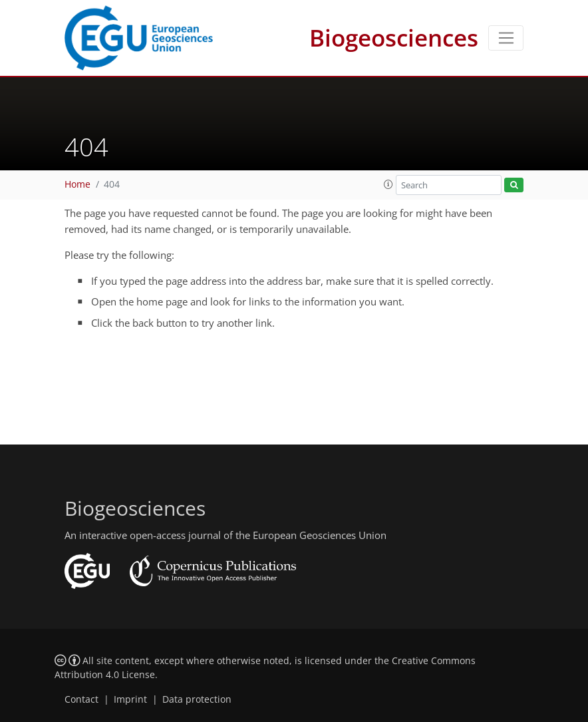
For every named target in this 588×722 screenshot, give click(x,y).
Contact (81, 699)
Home (77, 184)
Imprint (130, 699)
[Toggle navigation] (506, 38)
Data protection (197, 699)
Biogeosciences (394, 38)
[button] (388, 184)
